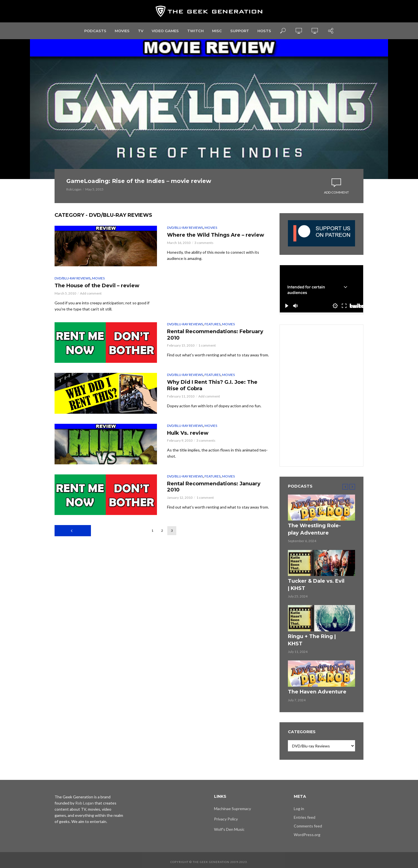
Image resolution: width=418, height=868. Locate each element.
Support (240, 31)
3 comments (204, 266)
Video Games (165, 31)
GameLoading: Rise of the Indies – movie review (135, 187)
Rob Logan (74, 202)
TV (141, 31)
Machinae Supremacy (233, 805)
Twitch (195, 31)
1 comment (207, 378)
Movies (122, 31)
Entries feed (305, 814)
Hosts (264, 31)
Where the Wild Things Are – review (216, 253)
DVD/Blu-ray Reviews (185, 240)
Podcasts (95, 31)
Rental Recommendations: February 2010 (215, 365)
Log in (299, 805)
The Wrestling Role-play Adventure (314, 540)
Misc (217, 31)
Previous (75, 559)
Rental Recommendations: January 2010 (215, 518)
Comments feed (308, 822)
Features (212, 353)
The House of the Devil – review (98, 309)
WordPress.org (307, 831)
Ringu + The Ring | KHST (313, 642)
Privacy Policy (226, 815)
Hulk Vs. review (195, 463)
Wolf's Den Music (229, 826)
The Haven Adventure (312, 689)
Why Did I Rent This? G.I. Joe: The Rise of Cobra (211, 416)
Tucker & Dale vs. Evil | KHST (312, 593)
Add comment (336, 199)
